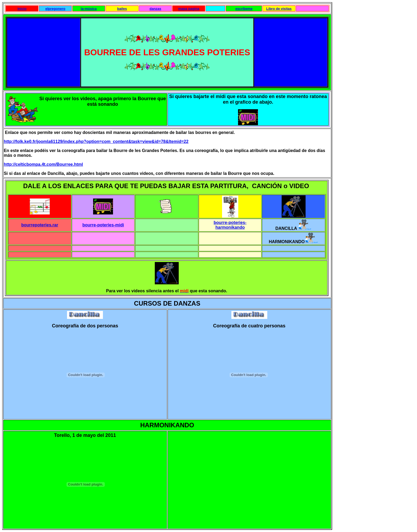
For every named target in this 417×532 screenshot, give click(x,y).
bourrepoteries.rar (40, 225)
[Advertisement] (45, 52)
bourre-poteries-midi (103, 225)
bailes (122, 9)
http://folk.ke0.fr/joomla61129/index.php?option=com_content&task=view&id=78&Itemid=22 (96, 142)
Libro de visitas (279, 9)
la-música (89, 9)
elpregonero (55, 9)
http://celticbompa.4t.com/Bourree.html (43, 164)
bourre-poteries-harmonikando (230, 225)
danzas (155, 9)
